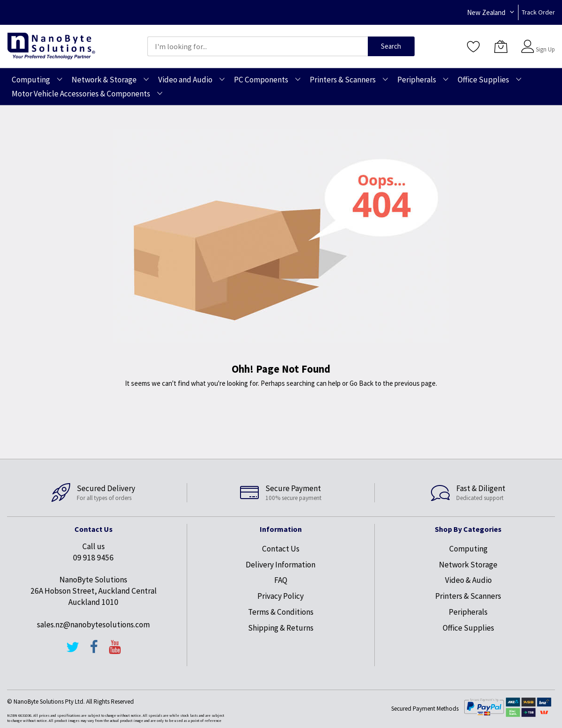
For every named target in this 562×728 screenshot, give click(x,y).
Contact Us (281, 549)
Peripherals (468, 612)
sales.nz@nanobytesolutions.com (93, 625)
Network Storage (468, 565)
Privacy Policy (281, 596)
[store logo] (51, 46)
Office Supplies (468, 628)
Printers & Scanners (468, 596)
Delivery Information (281, 565)
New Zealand (486, 12)
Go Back (361, 383)
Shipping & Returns (281, 628)
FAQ (281, 580)
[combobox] (258, 46)
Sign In (544, 42)
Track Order (538, 12)
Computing (468, 549)
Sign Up (545, 49)
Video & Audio (468, 580)
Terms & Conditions (281, 612)
